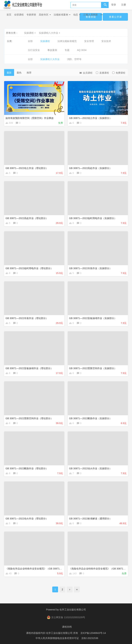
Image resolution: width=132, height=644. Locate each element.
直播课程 (102, 73)
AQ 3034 (82, 50)
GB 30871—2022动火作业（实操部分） (90, 468)
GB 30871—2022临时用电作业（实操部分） (93, 218)
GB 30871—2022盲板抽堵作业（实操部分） (93, 318)
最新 (9, 73)
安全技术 (106, 41)
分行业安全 (34, 50)
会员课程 (86, 73)
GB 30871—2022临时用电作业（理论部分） (29, 268)
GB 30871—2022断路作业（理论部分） (27, 468)
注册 (124, 5)
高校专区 (45, 15)
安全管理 (89, 41)
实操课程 (30, 33)
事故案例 (52, 50)
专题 (67, 50)
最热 (19, 73)
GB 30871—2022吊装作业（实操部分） (90, 268)
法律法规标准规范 (67, 41)
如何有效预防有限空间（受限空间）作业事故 (30, 118)
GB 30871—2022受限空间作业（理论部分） (29, 418)
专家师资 (31, 15)
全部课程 (19, 15)
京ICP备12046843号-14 (93, 633)
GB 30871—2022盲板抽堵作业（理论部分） (29, 368)
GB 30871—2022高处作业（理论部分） (27, 218)
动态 (77, 15)
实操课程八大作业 (50, 33)
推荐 (29, 73)
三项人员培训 (90, 15)
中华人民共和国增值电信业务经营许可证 (57, 638)
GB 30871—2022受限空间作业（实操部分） (93, 368)
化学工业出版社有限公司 (73, 610)
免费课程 (119, 73)
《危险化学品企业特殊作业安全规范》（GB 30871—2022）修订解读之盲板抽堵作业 (51, 569)
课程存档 (67, 627)
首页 (9, 15)
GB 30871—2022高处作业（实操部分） (90, 168)
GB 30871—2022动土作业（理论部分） (27, 168)
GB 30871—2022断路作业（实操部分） (90, 418)
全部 (30, 41)
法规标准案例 (62, 15)
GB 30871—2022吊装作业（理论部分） (27, 318)
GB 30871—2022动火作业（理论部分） (27, 519)
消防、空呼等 (74, 59)
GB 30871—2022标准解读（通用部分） (90, 519)
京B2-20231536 (90, 638)
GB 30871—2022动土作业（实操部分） (90, 118)
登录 (114, 5)
